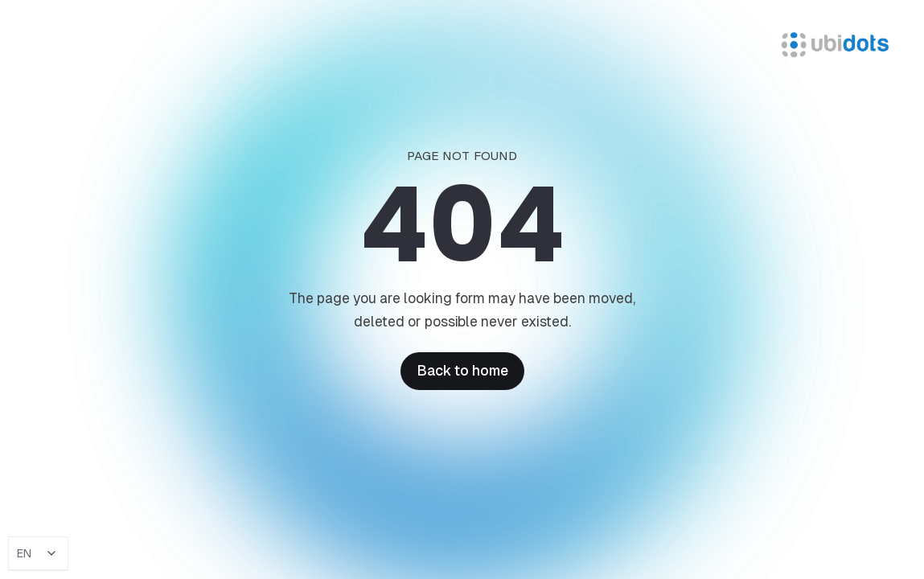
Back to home (462, 371)
